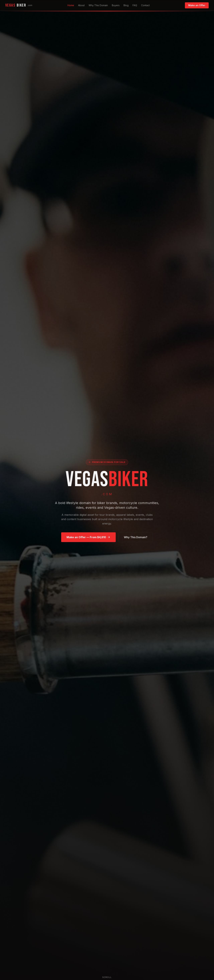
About (81, 5)
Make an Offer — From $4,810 (88, 538)
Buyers (116, 5)
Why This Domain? (136, 538)
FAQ (135, 5)
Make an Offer (197, 5)
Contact (145, 5)
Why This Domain (98, 5)
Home (71, 5)
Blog (126, 5)
